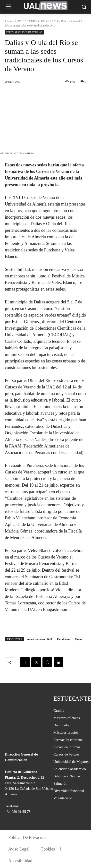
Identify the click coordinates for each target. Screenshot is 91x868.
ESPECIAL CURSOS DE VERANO (36, 21)
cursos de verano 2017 (40, 639)
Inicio (8, 21)
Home (79, 639)
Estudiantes (64, 639)
